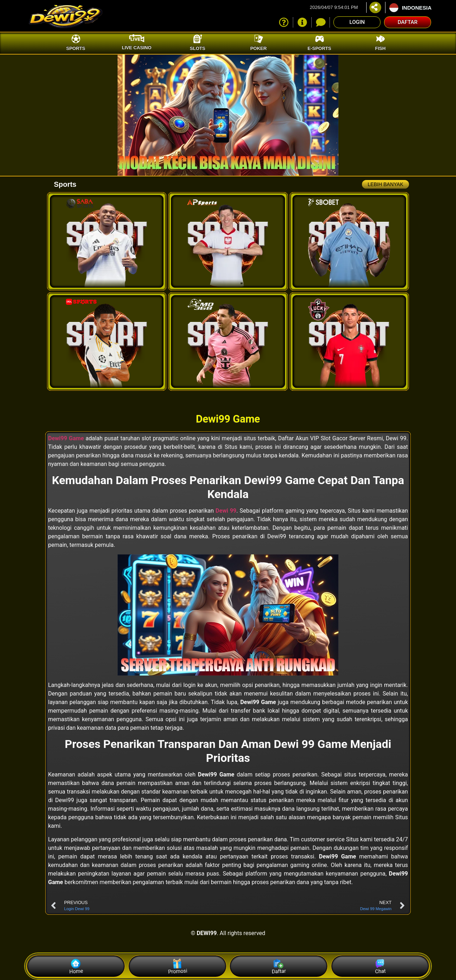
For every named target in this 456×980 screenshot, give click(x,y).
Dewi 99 (226, 511)
